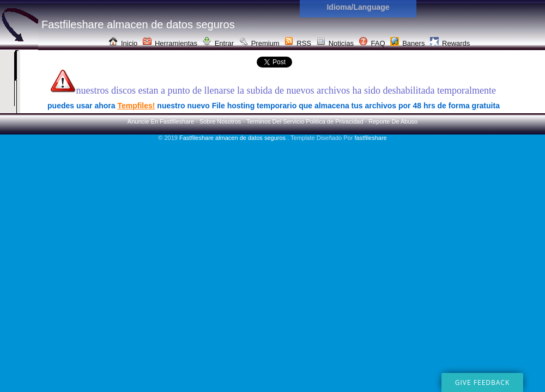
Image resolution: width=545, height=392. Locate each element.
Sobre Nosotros (220, 121)
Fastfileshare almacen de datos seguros (233, 138)
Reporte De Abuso (393, 121)
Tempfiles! (136, 106)
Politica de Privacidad (334, 121)
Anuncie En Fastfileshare (161, 121)
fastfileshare (370, 138)
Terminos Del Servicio (275, 121)
